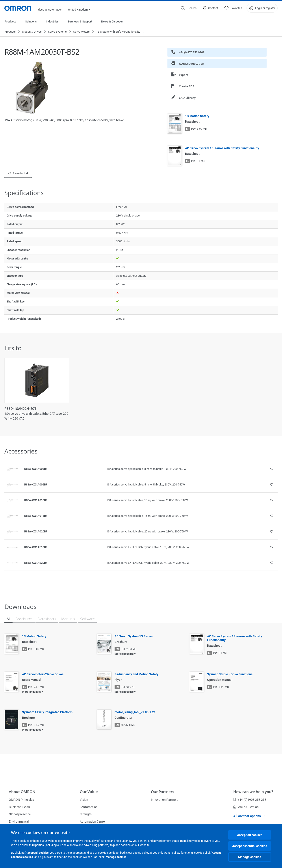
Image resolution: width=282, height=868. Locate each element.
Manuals (68, 619)
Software (87, 619)
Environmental (19, 821)
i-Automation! (89, 807)
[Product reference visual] (12, 469)
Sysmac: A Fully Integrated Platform (47, 712)
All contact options (249, 816)
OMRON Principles (21, 800)
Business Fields (19, 807)
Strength (86, 814)
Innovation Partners (165, 800)
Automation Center (93, 821)
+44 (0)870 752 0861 (188, 52)
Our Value (89, 792)
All (8, 619)
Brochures (24, 619)
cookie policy (141, 853)
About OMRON (22, 792)
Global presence (20, 814)
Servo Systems (57, 32)
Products (10, 21)
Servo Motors (81, 32)
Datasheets (47, 619)
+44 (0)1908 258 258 (250, 800)
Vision (84, 800)
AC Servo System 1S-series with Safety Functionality (222, 148)
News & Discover (112, 21)
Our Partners (162, 792)
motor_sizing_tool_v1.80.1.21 (135, 712)
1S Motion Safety (197, 116)
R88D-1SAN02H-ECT (20, 409)
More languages (124, 654)
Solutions (31, 21)
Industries (52, 21)
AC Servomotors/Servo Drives (43, 674)
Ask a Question (246, 807)
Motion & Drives (32, 32)
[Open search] (189, 8)
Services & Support (80, 21)
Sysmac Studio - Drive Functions (230, 674)
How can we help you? (253, 792)
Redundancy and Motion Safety (136, 674)
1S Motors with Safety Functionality (118, 32)
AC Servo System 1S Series (134, 637)
